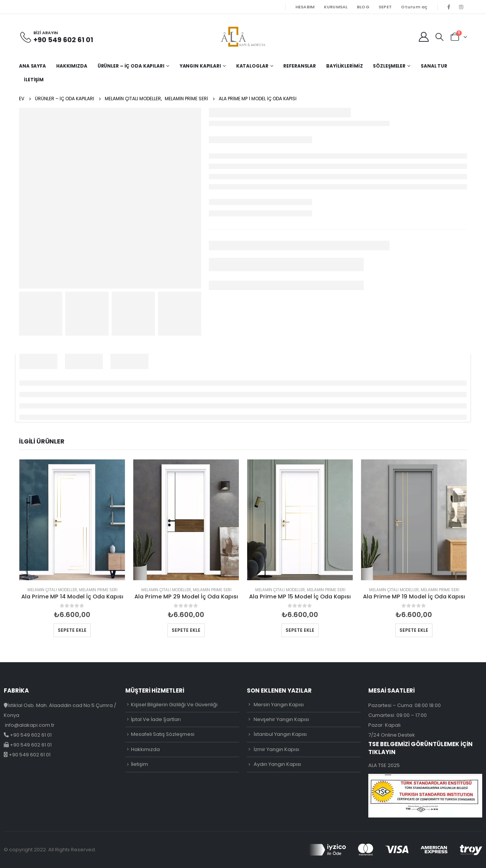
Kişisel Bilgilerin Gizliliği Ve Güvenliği (174, 705)
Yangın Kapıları (200, 66)
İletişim (34, 80)
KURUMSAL (336, 7)
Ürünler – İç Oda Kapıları (131, 66)
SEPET (385, 7)
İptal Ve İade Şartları (156, 719)
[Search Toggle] (439, 37)
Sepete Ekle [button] (72, 630)
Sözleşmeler (389, 66)
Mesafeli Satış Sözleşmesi (163, 734)
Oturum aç (414, 7)
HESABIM (305, 7)
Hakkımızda (72, 66)
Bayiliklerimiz (344, 66)
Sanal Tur (434, 66)
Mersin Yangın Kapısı (279, 705)
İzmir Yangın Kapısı (276, 749)
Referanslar (300, 66)
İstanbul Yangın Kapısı (280, 734)
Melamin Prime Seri (98, 590)
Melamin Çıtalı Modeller (52, 590)
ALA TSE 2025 (384, 765)
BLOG (363, 7)
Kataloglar (252, 66)
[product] (72, 520)
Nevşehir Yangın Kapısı (281, 719)
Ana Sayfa (32, 66)
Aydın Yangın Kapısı (277, 764)
